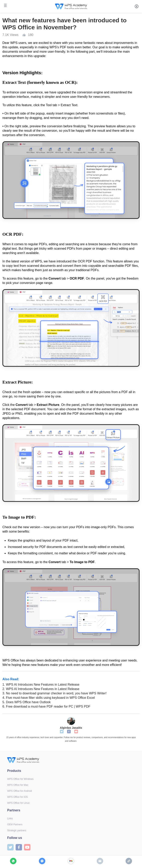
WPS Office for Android (20, 791)
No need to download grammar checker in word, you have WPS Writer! (54, 693)
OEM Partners (15, 825)
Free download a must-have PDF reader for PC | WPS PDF (46, 706)
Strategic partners (17, 830)
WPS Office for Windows (20, 779)
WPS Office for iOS (17, 797)
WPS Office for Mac (18, 785)
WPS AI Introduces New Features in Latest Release (41, 685)
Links (10, 819)
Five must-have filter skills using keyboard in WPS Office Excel (49, 698)
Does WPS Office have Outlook (27, 702)
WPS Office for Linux (18, 803)
